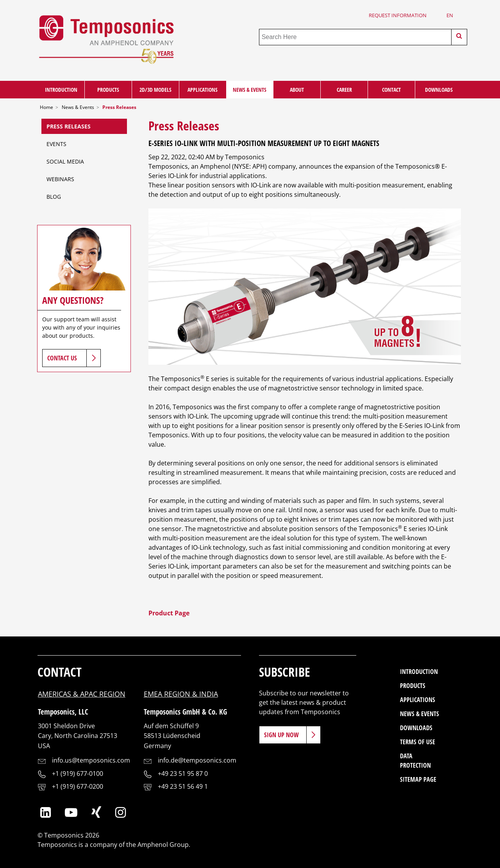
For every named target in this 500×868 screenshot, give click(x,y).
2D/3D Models (155, 90)
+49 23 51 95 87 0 (183, 774)
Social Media (65, 161)
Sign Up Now (281, 735)
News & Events (250, 90)
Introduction (61, 90)
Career (344, 90)
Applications (203, 90)
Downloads (439, 90)
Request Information (398, 15)
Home (46, 107)
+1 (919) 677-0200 (78, 786)
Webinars (60, 179)
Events (56, 144)
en (450, 15)
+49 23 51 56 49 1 (183, 786)
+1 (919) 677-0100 (78, 774)
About (297, 90)
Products (108, 90)
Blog (54, 197)
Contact (391, 90)
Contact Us (62, 358)
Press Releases (69, 126)
